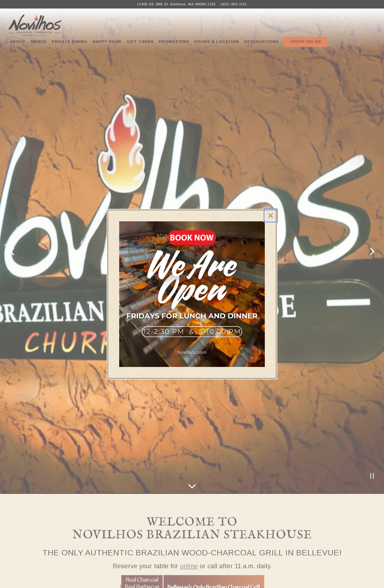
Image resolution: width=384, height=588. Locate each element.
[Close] (271, 215)
